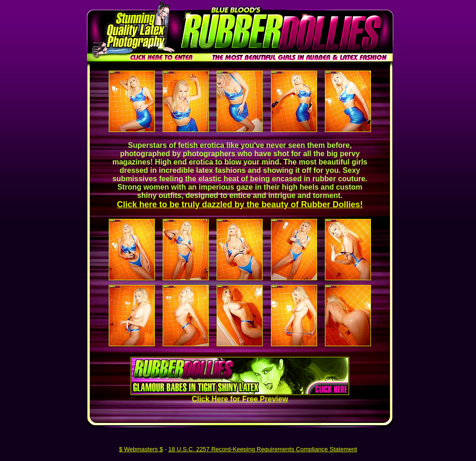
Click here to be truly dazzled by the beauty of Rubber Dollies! (240, 204)
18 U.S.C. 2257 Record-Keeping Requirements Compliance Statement (263, 449)
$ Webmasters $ (141, 449)
